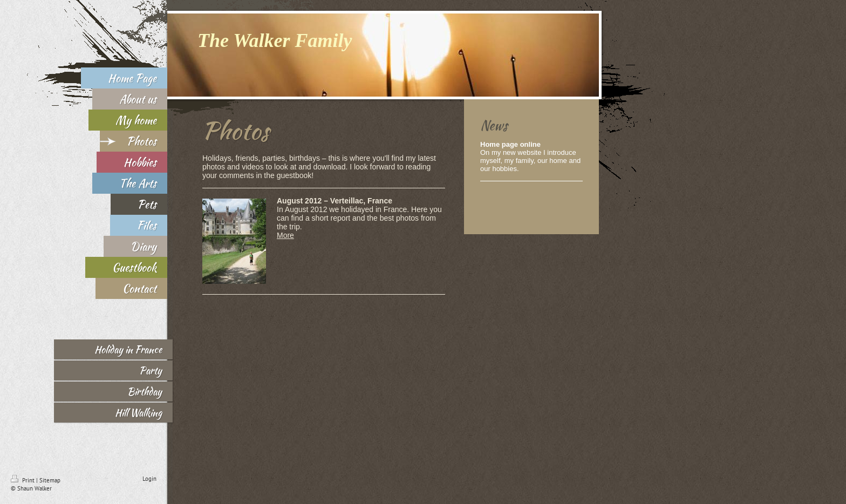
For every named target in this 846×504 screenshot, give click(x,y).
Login (149, 479)
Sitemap (50, 480)
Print (23, 480)
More (285, 235)
